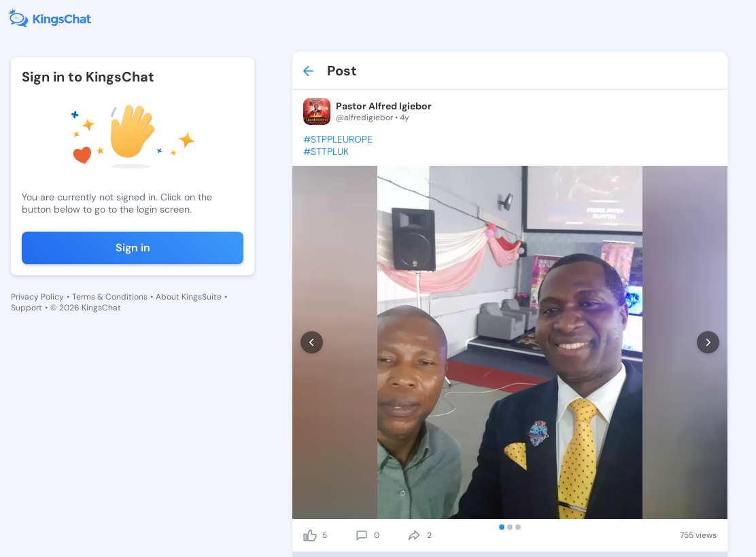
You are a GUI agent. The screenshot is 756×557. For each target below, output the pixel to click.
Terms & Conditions (110, 297)
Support (27, 308)
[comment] (362, 535)
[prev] (312, 343)
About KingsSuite (189, 297)
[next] (708, 343)
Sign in (133, 248)
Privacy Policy (37, 297)
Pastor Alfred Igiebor (384, 106)
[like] (310, 535)
